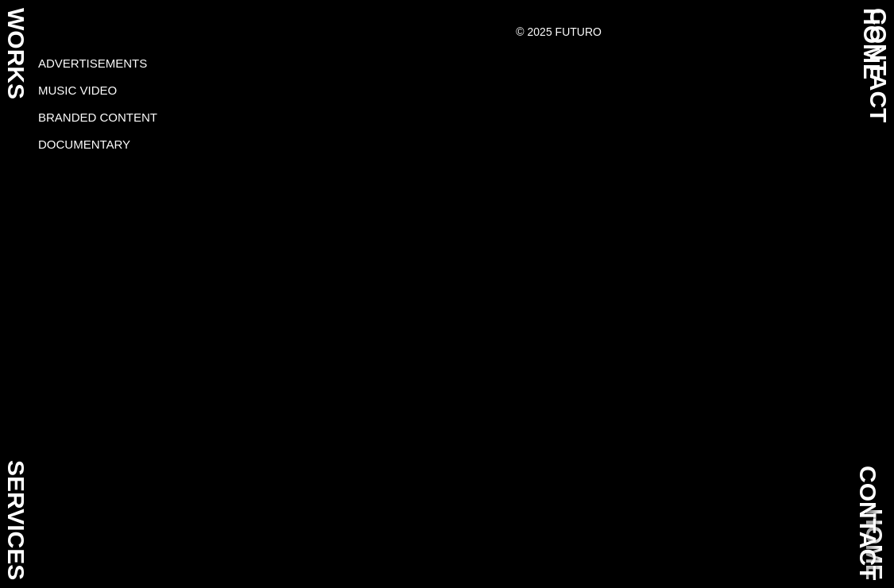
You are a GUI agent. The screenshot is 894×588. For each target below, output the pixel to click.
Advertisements (93, 63)
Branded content (98, 117)
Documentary (84, 144)
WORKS (16, 54)
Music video (77, 90)
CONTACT (868, 523)
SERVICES (16, 520)
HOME (872, 44)
